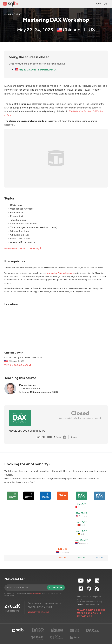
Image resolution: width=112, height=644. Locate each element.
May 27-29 (82, 513)
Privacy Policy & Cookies (91, 610)
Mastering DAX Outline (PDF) (22, 248)
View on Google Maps (17, 365)
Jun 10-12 (81, 522)
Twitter (89, 581)
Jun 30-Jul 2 (81, 540)
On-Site (62, 558)
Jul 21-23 (63, 549)
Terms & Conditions (88, 613)
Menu (91, 4)
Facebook (81, 589)
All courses (15, 14)
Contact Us (83, 616)
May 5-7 (82, 504)
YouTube (81, 581)
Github (89, 589)
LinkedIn (98, 581)
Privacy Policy (36, 593)
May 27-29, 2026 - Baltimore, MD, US (36, 70)
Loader (79, 604)
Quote (74, 437)
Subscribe (56, 588)
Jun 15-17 (81, 531)
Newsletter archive (38, 612)
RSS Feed (98, 589)
